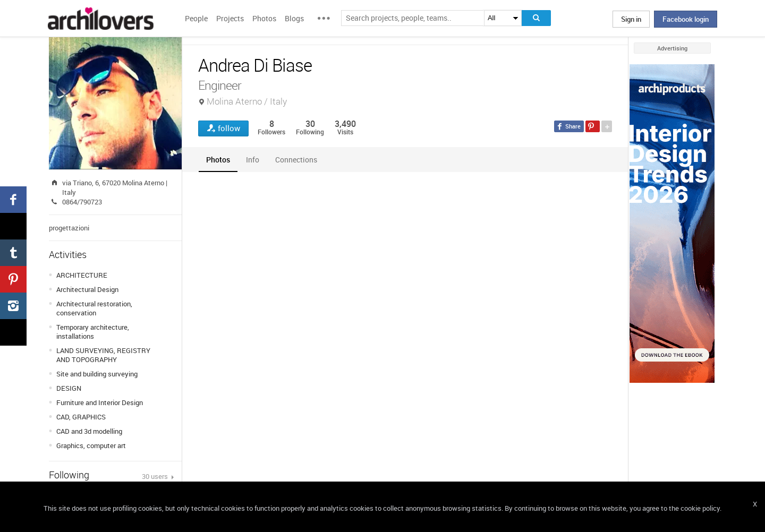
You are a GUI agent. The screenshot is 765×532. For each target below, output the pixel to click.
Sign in (631, 19)
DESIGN (69, 388)
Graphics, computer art (91, 445)
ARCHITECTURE (82, 275)
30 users (156, 476)
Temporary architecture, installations (93, 332)
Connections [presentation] (296, 160)
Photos (264, 18)
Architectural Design (87, 289)
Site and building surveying (97, 374)
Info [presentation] (253, 160)
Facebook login (686, 19)
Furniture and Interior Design (100, 402)
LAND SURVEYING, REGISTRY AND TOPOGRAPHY (103, 355)
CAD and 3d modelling (89, 431)
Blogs (294, 18)
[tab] (218, 160)
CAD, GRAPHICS (81, 417)
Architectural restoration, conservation (94, 308)
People (196, 18)
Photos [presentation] (218, 160)
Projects (230, 18)
